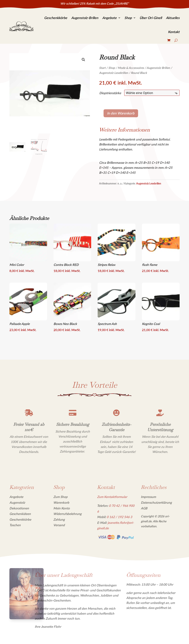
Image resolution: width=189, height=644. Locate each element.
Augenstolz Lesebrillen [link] (114, 73)
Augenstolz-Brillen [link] (85, 18)
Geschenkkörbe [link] (56, 18)
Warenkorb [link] (61, 502)
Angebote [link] (109, 18)
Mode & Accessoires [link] (131, 68)
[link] (21, 26)
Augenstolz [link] (17, 502)
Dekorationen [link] (19, 508)
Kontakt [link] (174, 32)
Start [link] (102, 68)
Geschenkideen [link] (20, 514)
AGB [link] (144, 508)
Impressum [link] (148, 497)
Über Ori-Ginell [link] (151, 18)
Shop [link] (128, 18)
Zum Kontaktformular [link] (112, 497)
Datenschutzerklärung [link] (156, 502)
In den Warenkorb (121, 113)
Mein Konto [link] (62, 508)
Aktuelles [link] (173, 18)
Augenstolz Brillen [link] (158, 68)
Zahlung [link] (59, 519)
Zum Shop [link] (60, 497)
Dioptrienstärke (110, 93)
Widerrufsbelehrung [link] (67, 514)
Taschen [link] (15, 525)
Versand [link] (59, 525)
